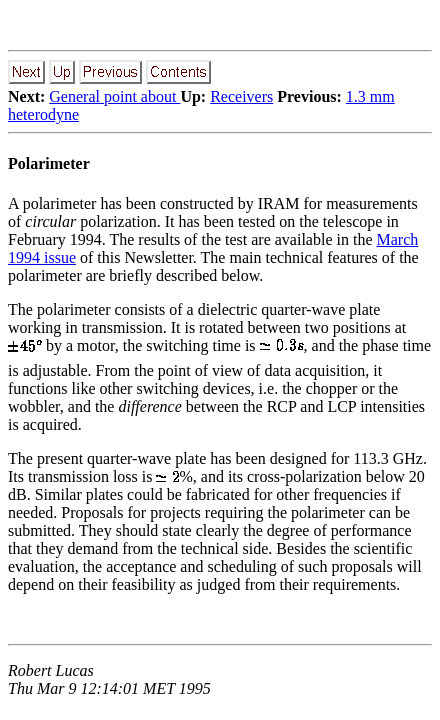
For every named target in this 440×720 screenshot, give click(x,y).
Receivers (241, 96)
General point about (114, 96)
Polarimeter (49, 163)
